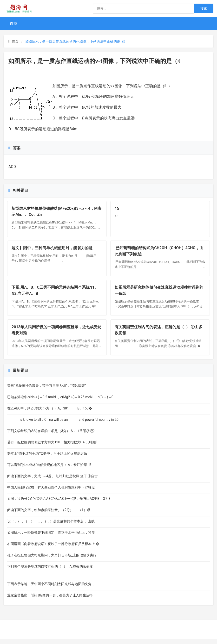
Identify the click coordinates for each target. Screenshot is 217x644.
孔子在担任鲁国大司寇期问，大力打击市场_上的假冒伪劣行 (52, 560)
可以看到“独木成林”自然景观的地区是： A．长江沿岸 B (49, 470)
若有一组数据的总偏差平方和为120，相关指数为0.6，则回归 (53, 447)
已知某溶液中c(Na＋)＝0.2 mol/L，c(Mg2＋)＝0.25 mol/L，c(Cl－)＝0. (61, 402)
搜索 (204, 8)
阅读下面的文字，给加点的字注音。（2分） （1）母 (49, 515)
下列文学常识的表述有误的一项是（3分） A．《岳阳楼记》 (52, 436)
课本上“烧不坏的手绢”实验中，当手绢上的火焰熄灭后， (49, 459)
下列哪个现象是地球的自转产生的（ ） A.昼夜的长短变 (50, 572)
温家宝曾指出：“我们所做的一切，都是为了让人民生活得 (50, 601)
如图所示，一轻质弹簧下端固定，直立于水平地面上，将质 (51, 538)
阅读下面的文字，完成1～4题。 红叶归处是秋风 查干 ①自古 (53, 481)
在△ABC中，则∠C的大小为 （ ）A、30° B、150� (50, 414)
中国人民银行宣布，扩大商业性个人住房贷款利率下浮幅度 (51, 493)
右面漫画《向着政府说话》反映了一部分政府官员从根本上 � (53, 549)
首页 (13, 23)
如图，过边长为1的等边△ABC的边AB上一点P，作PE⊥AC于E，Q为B (59, 504)
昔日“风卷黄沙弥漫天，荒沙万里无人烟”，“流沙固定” (47, 391)
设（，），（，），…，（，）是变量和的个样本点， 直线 (51, 526)
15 (118, 209)
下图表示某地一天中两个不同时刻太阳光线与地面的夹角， (51, 589)
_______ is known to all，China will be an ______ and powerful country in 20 (63, 425)
